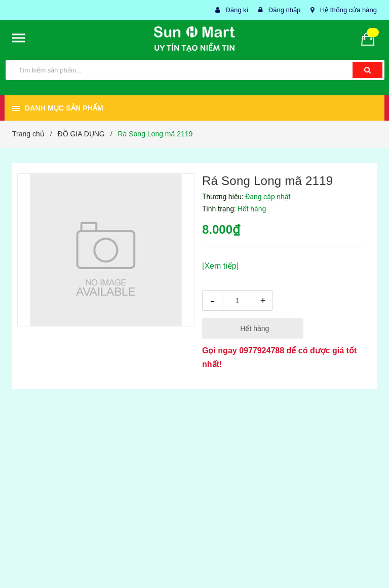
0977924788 (262, 351)
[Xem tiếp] (220, 266)
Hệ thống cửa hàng (348, 10)
